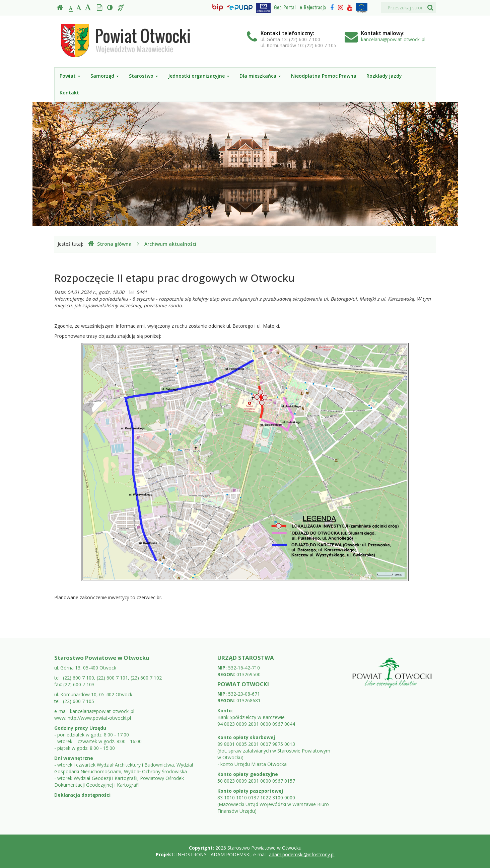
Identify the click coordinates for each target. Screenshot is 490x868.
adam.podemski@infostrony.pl (302, 854)
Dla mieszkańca (260, 76)
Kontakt (69, 93)
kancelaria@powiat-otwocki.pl (393, 39)
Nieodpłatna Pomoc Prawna (324, 76)
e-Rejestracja (313, 7)
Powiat (70, 76)
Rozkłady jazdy (384, 76)
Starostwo (144, 76)
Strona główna (110, 244)
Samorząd (105, 76)
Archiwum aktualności (170, 244)
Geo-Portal (285, 7)
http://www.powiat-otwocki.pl (99, 718)
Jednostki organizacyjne (199, 76)
